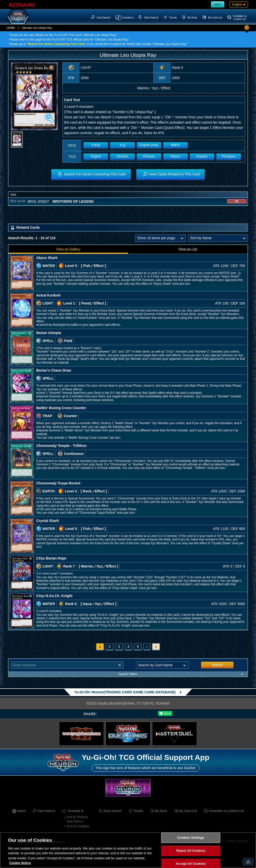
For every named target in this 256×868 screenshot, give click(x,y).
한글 (122, 145)
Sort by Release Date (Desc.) (77, 819)
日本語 (96, 145)
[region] (128, 850)
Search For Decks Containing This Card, (56, 44)
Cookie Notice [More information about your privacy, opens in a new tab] (20, 863)
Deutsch (122, 156)
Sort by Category (78, 826)
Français (149, 156)
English (96, 156)
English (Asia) (149, 145)
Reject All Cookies (191, 851)
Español (202, 156)
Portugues (229, 156)
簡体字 (175, 145)
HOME (11, 28)
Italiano (176, 156)
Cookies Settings (191, 838)
